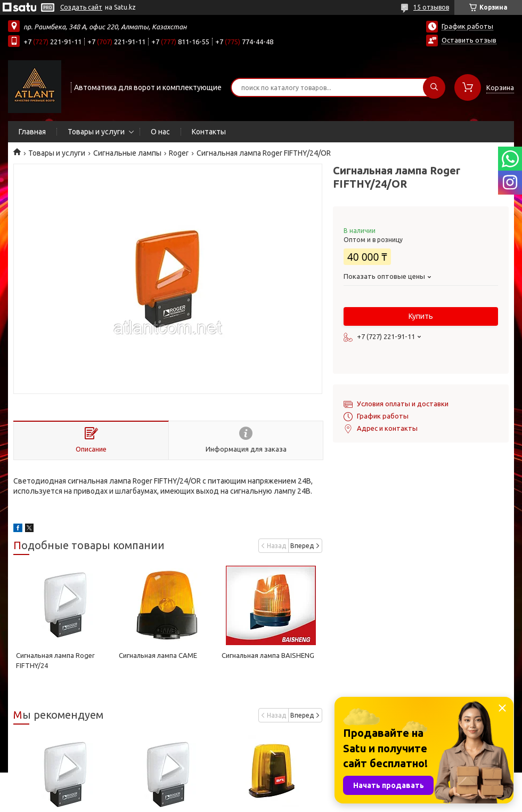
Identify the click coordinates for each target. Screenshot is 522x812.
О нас (160, 132)
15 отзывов (431, 7)
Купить (421, 316)
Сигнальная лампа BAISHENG (268, 655)
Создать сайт (81, 7)
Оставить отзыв (469, 40)
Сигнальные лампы (127, 153)
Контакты (209, 132)
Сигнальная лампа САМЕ (158, 655)
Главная (32, 132)
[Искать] (434, 87)
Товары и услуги (96, 132)
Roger (179, 153)
